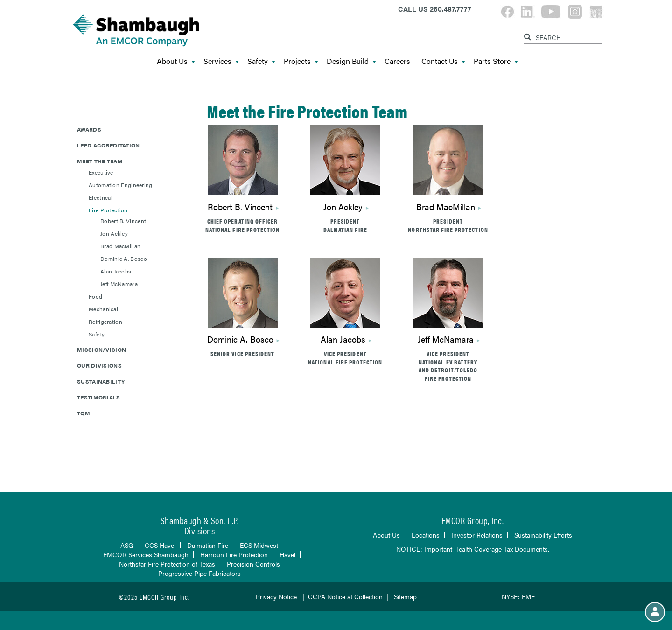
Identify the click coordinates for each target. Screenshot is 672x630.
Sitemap (405, 596)
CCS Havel (160, 545)
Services (221, 61)
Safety (261, 61)
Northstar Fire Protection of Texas (167, 564)
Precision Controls (253, 564)
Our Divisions (99, 365)
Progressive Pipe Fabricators (199, 573)
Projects (301, 61)
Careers (397, 61)
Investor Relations (477, 535)
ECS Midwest (259, 545)
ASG (127, 545)
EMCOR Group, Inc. (473, 520)
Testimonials (99, 397)
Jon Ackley (114, 233)
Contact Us (443, 61)
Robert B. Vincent (123, 221)
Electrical (101, 197)
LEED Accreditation (108, 145)
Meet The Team (100, 161)
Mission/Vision (101, 350)
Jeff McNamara (119, 284)
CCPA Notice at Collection (345, 596)
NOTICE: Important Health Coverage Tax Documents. (473, 549)
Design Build (351, 61)
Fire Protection (108, 210)
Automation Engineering (121, 185)
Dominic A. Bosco (124, 259)
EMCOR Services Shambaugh (146, 554)
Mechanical (103, 309)
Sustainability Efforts (543, 535)
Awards (89, 129)
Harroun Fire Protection (234, 554)
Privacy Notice (276, 596)
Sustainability (101, 381)
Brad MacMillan (120, 246)
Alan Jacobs (116, 271)
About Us (176, 61)
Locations (426, 535)
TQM (84, 413)
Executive (101, 172)
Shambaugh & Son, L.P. (200, 520)
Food (95, 296)
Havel (287, 554)
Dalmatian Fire (208, 545)
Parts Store (496, 61)
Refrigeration (105, 322)
